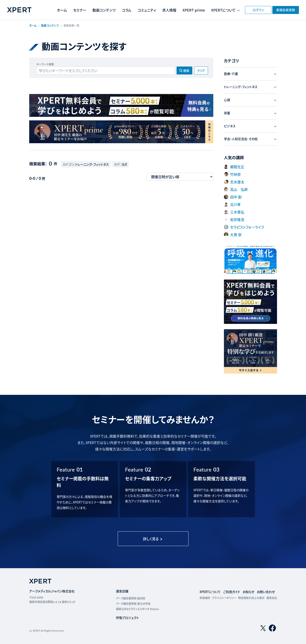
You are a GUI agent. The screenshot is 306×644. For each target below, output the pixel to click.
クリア (201, 70)
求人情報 (169, 10)
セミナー (80, 10)
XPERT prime (194, 10)
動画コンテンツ (104, 10)
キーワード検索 (45, 64)
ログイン (258, 10)
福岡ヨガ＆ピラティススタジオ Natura (137, 609)
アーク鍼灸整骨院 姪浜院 (131, 598)
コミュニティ (147, 10)
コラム (127, 10)
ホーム (62, 10)
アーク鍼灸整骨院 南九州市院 (133, 604)
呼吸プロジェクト (127, 618)
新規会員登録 (286, 10)
